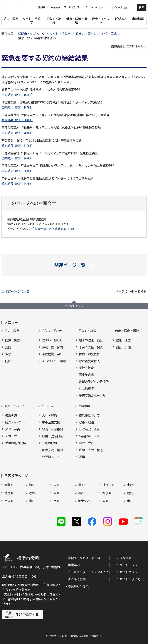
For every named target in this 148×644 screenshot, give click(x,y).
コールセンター (73, 7)
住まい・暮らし (86, 34)
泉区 (56, 485)
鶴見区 (131, 493)
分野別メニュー (53, 457)
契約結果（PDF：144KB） (18, 107)
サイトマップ (129, 565)
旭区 (32, 485)
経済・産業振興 (53, 429)
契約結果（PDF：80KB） (17, 120)
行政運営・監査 (89, 429)
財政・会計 (86, 443)
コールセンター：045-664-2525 (89, 572)
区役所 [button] (42, 7)
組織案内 (74, 565)
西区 (56, 501)
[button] (74, 265)
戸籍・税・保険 (53, 347)
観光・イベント (15, 406)
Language (126, 558)
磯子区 (82, 485)
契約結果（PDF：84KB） (17, 184)
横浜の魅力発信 (16, 443)
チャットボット (95, 7)
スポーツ (11, 436)
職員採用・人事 (89, 436)
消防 (8, 347)
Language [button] (55, 7)
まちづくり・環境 (54, 361)
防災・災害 (13, 340)
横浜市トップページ (31, 34)
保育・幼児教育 (89, 354)
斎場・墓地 (109, 34)
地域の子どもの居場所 (94, 382)
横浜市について (89, 415)
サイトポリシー (130, 572)
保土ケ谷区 (85, 501)
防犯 (8, 361)
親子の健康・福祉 (91, 340)
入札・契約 (50, 415)
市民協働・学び (53, 354)
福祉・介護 (123, 347)
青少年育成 (86, 375)
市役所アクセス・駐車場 (84, 558)
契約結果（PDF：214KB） (18, 146)
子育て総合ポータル (92, 396)
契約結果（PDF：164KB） (18, 95)
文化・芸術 (13, 429)
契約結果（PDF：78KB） (17, 133)
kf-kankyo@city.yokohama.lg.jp (52, 229)
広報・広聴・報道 (91, 450)
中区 (32, 501)
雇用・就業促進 (53, 436)
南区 (130, 501)
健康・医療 (123, 340)
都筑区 (107, 493)
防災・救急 (12, 331)
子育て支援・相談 (91, 347)
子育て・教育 (87, 331)
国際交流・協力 (53, 450)
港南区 (9, 493)
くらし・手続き (60, 34)
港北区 (33, 493)
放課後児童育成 (89, 361)
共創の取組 (50, 443)
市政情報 (84, 406)
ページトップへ (74, 306)
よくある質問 (77, 579)
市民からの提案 (78, 586)
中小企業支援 (51, 422)
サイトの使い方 (130, 579)
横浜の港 (11, 415)
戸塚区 (9, 501)
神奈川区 (108, 485)
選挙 (82, 457)
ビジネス (47, 406)
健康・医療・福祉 (127, 331)
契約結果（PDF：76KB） (17, 158)
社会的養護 (86, 389)
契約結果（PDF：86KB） (17, 171)
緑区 (105, 501)
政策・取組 (86, 422)
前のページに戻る (18, 291)
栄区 (56, 493)
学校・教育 (86, 368)
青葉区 (9, 485)
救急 (8, 354)
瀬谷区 (82, 493)
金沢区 (131, 485)
